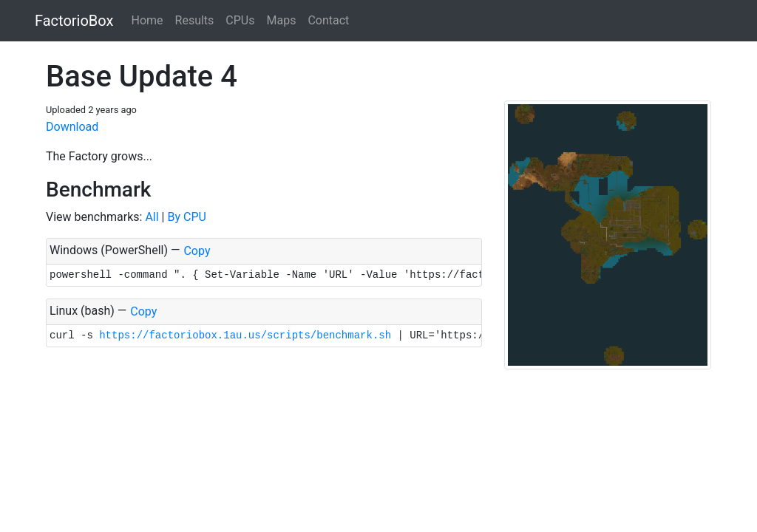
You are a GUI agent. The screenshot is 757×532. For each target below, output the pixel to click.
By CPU (186, 217)
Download (72, 127)
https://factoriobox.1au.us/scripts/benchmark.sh (245, 335)
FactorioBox (74, 21)
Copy (197, 251)
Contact (328, 20)
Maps (281, 20)
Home (147, 20)
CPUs (240, 20)
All (152, 217)
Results (195, 20)
